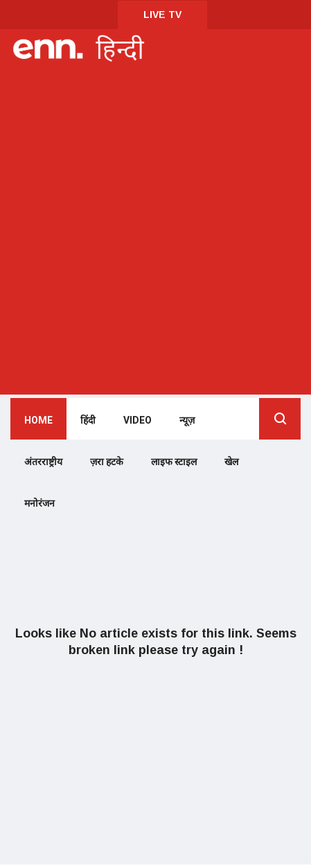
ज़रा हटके (107, 462)
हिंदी (88, 421)
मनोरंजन (39, 504)
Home (38, 421)
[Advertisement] (155, 229)
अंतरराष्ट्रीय (43, 462)
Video (137, 421)
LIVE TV (162, 15)
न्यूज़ (187, 421)
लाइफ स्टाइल (174, 462)
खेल (231, 462)
